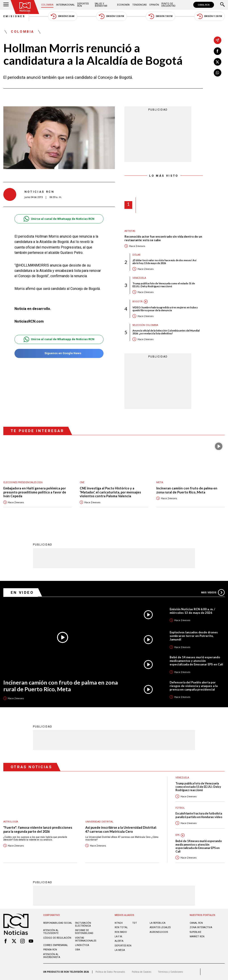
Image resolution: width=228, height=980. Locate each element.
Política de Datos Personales (110, 972)
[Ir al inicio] (25, 7)
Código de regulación (57, 938)
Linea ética (82, 945)
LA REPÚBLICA (158, 923)
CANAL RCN (204, 5)
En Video (22, 592)
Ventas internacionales (86, 939)
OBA (77, 950)
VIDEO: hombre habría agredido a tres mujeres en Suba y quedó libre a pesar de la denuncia (165, 309)
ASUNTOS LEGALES (160, 927)
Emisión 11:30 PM (210, 16)
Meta (160, 482)
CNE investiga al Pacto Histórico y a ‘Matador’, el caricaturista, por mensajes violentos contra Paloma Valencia (110, 492)
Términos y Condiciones (170, 972)
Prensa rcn (50, 950)
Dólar (136, 255)
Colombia (47, 5)
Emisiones (14, 16)
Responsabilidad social (58, 923)
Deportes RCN (83, 5)
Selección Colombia (145, 325)
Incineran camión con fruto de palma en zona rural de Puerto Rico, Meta (187, 490)
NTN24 (119, 923)
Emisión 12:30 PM (111, 16)
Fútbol (180, 808)
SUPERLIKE (195, 932)
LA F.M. (119, 937)
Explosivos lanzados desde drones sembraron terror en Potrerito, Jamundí (194, 636)
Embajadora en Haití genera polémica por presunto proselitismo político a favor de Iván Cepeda (35, 492)
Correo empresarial (56, 945)
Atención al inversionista (52, 956)
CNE (82, 482)
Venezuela (139, 278)
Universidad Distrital (99, 822)
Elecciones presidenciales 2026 (23, 482)
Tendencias (139, 5)
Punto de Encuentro (168, 5)
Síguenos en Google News (59, 353)
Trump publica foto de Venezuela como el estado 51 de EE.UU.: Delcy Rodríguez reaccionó (164, 285)
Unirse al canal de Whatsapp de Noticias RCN (59, 219)
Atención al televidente (51, 932)
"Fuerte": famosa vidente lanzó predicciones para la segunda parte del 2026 (38, 829)
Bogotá (137, 302)
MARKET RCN (197, 937)
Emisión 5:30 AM (62, 16)
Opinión (154, 5)
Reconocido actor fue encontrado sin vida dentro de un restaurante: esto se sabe (163, 238)
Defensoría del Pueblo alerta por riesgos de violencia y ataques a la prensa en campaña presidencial (194, 686)
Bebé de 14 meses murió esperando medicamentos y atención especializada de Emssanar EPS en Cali (196, 661)
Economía (123, 5)
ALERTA (119, 941)
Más (213, 592)
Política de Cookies (142, 972)
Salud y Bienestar (101, 5)
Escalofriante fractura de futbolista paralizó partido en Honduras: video (199, 815)
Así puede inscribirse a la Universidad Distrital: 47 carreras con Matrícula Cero (121, 829)
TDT (135, 923)
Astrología (11, 822)
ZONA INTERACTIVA (201, 927)
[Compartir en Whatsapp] (218, 73)
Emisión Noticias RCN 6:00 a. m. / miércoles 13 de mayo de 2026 (192, 611)
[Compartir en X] (218, 62)
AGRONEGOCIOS (159, 932)
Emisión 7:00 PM (160, 16)
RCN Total (121, 927)
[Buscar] (222, 5)
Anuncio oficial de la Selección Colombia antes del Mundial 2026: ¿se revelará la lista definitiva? (166, 332)
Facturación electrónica (83, 924)
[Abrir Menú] (6, 5)
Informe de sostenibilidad (84, 932)
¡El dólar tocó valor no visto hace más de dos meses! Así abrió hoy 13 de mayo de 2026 (164, 262)
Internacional (65, 5)
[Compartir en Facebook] (218, 51)
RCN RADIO (121, 932)
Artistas (130, 231)
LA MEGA (120, 950)
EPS (177, 835)
